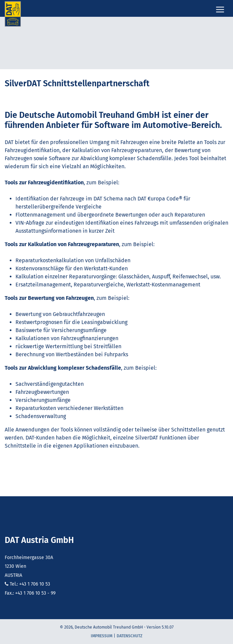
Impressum (102, 636)
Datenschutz (129, 636)
